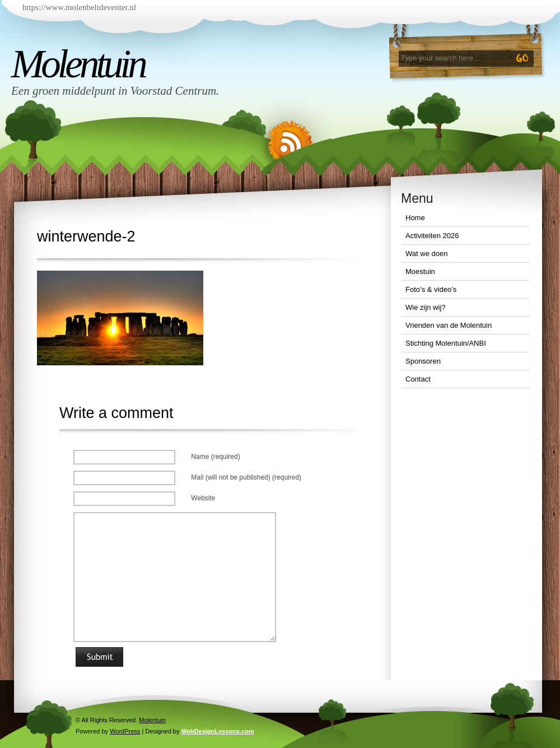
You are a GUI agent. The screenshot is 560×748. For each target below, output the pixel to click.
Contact (418, 379)
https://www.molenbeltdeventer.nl (79, 7)
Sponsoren (423, 361)
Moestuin (420, 271)
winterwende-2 (86, 236)
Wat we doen (426, 254)
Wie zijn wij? (426, 307)
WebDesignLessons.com (218, 731)
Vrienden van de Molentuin (449, 325)
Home (415, 218)
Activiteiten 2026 (432, 236)
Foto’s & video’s (431, 289)
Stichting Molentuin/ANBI (446, 343)
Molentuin (78, 64)
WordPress (125, 731)
